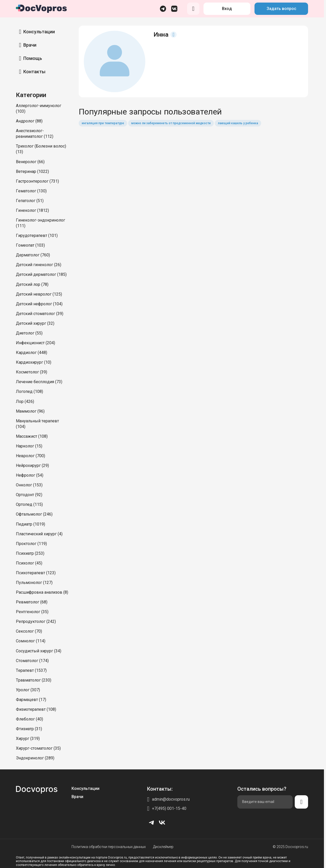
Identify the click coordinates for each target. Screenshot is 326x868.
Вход (227, 9)
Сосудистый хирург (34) (39, 651)
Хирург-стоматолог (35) (38, 748)
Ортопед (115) (29, 504)
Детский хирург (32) (35, 323)
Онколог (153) (29, 485)
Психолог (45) (29, 563)
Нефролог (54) (30, 475)
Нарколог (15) (29, 446)
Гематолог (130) (31, 191)
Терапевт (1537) (31, 670)
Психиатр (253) (30, 553)
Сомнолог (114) (31, 641)
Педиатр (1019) (30, 524)
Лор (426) (25, 401)
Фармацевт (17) (31, 700)
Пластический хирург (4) (39, 534)
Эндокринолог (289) (35, 758)
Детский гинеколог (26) (39, 265)
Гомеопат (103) (30, 245)
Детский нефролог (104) (39, 304)
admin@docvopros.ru (171, 799)
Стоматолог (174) (32, 661)
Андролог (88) (29, 121)
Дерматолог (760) (33, 255)
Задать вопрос (281, 9)
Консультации (39, 32)
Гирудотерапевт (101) (37, 236)
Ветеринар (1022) (32, 171)
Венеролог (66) (30, 162)
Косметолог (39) (32, 372)
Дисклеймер (163, 847)
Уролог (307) (28, 690)
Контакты (34, 72)
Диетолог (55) (29, 333)
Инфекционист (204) (35, 343)
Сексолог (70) (29, 631)
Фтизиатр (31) (29, 729)
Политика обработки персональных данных (109, 847)
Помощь (33, 58)
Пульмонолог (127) (34, 583)
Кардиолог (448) (32, 353)
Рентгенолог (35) (32, 612)
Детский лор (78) (32, 284)
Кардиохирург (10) (34, 362)
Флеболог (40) (29, 719)
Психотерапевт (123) (36, 573)
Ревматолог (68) (32, 602)
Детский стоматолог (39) (40, 314)
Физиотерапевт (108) (36, 709)
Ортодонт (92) (29, 495)
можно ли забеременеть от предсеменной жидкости (171, 123)
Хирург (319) (28, 739)
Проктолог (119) (31, 544)
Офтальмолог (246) (34, 514)
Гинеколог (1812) (32, 210)
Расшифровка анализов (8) (42, 592)
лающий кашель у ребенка (238, 123)
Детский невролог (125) (39, 294)
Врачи (30, 45)
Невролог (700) (30, 456)
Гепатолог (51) (30, 201)
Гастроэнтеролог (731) (37, 181)
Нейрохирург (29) (32, 466)
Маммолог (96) (30, 411)
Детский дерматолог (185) (41, 274)
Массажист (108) (32, 436)
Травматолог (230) (34, 680)
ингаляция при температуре (103, 123)
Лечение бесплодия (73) (39, 382)
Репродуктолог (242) (36, 621)
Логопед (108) (29, 391)
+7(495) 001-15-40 (169, 808)
